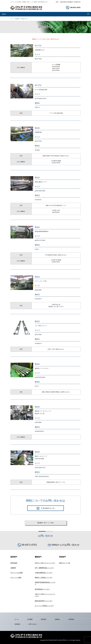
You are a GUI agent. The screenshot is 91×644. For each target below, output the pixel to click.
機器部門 (38, 557)
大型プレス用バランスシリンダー (45, 563)
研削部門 (62, 557)
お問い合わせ (33, 624)
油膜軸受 (13, 568)
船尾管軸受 (14, 563)
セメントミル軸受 (16, 577)
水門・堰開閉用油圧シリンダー (44, 568)
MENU (4, 14)
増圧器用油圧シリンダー (42, 589)
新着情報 (17, 624)
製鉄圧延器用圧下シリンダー (44, 601)
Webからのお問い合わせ (64, 545)
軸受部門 (14, 557)
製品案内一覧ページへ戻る (45, 523)
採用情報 (71, 619)
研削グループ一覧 (65, 563)
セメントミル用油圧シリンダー (44, 606)
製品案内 (17, 19)
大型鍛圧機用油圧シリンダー (44, 573)
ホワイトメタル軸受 (17, 573)
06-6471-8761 (73, 8)
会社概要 (30, 619)
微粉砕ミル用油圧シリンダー (44, 577)
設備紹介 (57, 619)
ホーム (12, 19)
